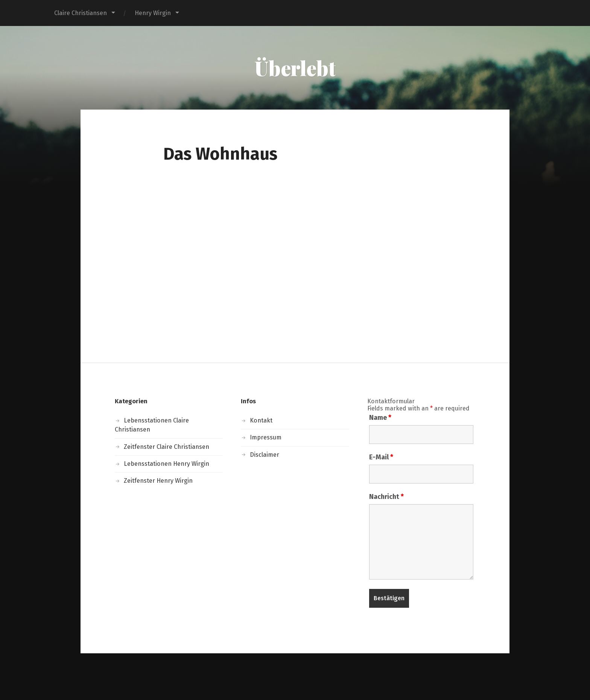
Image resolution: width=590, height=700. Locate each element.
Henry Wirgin (153, 13)
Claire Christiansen (81, 13)
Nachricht (386, 497)
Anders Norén (335, 676)
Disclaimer (265, 455)
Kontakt (261, 420)
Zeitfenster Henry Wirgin (158, 481)
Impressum (266, 437)
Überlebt (295, 68)
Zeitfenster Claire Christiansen (167, 447)
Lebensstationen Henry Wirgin (167, 464)
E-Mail (381, 457)
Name (380, 418)
